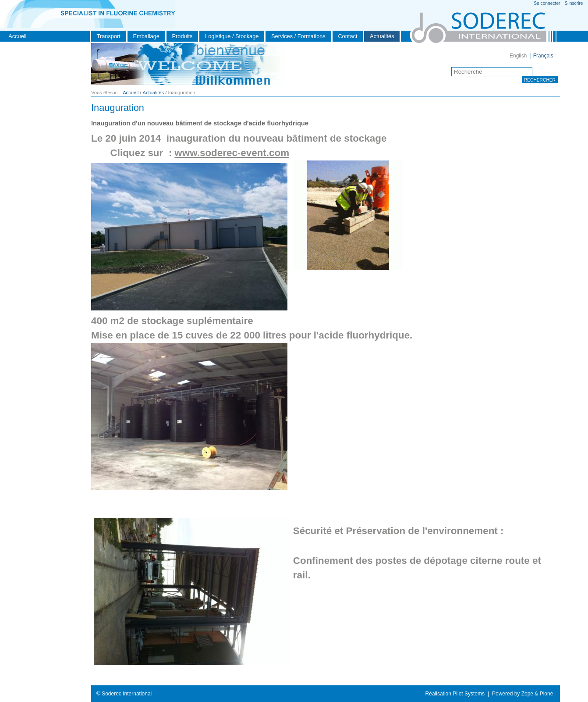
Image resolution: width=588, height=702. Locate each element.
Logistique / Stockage (232, 36)
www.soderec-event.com (232, 153)
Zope (527, 694)
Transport (109, 36)
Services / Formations (298, 36)
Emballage (146, 36)
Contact (347, 36)
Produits (182, 36)
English (518, 56)
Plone (547, 694)
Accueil (17, 36)
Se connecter (547, 3)
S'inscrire (574, 3)
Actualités (382, 36)
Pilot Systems (469, 694)
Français (543, 56)
